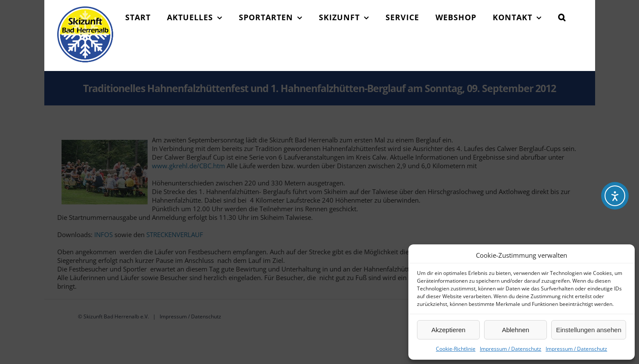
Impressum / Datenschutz (511, 349)
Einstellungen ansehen (589, 330)
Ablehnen (515, 330)
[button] (562, 17)
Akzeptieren (448, 330)
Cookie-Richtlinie (456, 349)
